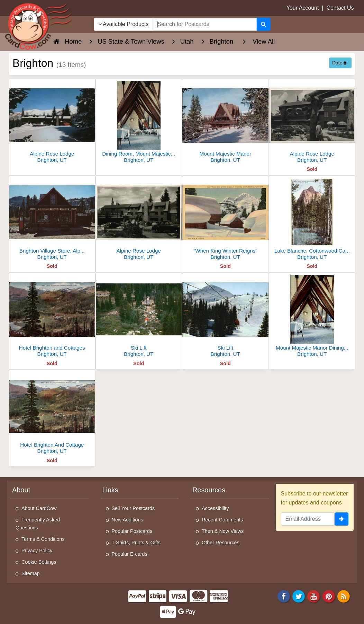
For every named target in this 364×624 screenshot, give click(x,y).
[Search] (263, 24)
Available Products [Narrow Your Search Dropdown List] (124, 24)
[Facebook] (284, 596)
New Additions (128, 520)
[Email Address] (308, 519)
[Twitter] (299, 596)
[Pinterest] (329, 596)
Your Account (303, 8)
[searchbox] (204, 24)
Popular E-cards (130, 554)
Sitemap (31, 573)
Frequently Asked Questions (38, 524)
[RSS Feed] (344, 596)
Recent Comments (222, 520)
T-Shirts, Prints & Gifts (136, 543)
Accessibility (215, 508)
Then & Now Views (223, 531)
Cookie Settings (39, 562)
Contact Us (340, 8)
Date (339, 63)
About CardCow (39, 508)
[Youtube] (314, 596)
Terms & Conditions (43, 539)
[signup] (342, 519)
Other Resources (221, 543)
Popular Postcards (132, 531)
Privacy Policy (37, 551)
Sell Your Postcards (133, 508)
